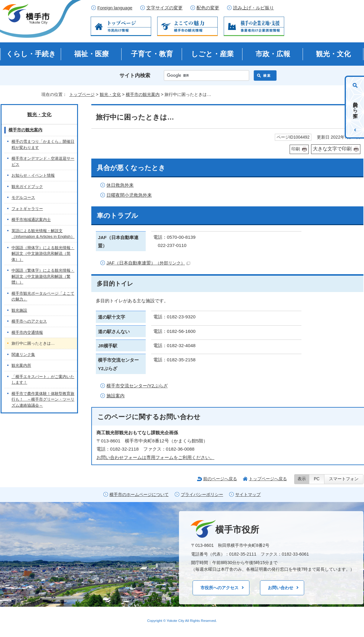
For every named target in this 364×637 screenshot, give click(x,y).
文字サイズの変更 (164, 8)
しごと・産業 (212, 54)
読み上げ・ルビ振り (253, 8)
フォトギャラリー (27, 209)
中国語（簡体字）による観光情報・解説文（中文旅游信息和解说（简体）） (43, 254)
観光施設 (19, 310)
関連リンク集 (23, 355)
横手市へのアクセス (29, 321)
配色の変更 (208, 8)
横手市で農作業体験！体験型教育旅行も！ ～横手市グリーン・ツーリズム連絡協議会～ (43, 399)
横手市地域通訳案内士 (31, 220)
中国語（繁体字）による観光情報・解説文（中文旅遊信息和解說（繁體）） (43, 276)
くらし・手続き (31, 54)
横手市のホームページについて (139, 495)
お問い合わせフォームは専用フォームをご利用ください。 (155, 457)
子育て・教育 (152, 54)
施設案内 (115, 396)
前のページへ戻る (220, 479)
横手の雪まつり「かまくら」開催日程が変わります (43, 144)
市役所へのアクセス (219, 588)
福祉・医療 (91, 54)
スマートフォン (344, 479)
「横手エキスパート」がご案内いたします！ (43, 380)
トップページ (82, 94)
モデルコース (23, 197)
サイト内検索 (135, 76)
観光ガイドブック (27, 187)
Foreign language (115, 8)
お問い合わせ (281, 588)
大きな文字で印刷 (332, 149)
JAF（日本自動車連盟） (148, 263)
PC (317, 479)
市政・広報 (273, 54)
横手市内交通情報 (27, 332)
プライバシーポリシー (202, 495)
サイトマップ (248, 495)
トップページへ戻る (268, 479)
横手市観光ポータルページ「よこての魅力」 (43, 296)
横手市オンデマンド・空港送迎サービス (43, 161)
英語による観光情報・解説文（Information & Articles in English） (43, 234)
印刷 (296, 149)
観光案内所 (21, 365)
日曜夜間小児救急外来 (129, 195)
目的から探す (355, 107)
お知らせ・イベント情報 (33, 175)
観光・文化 (333, 54)
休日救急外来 (120, 185)
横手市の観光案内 (143, 94)
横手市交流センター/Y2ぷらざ (137, 386)
